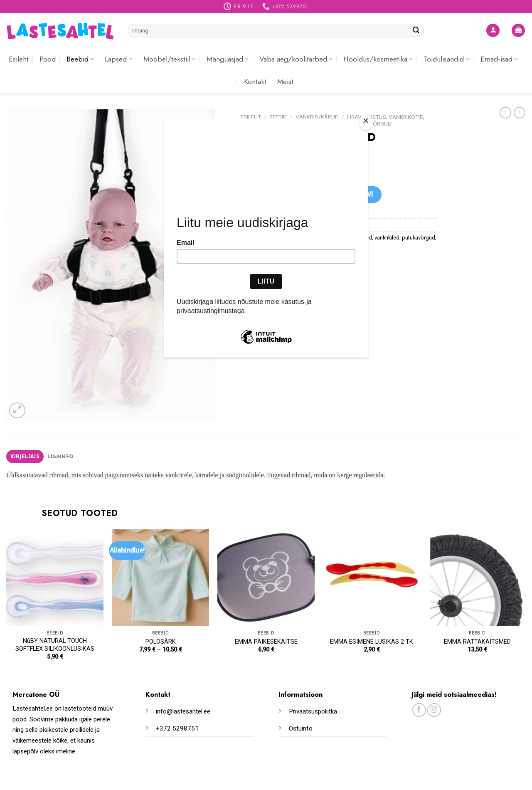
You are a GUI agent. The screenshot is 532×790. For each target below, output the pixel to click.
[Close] (366, 122)
